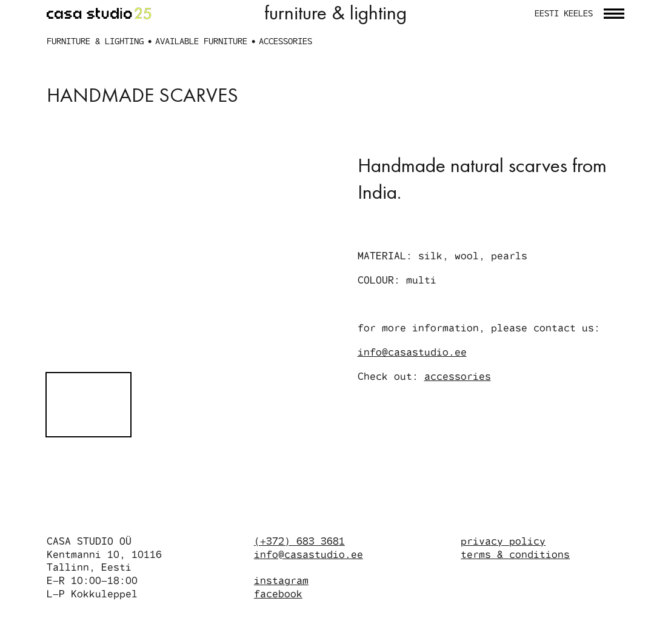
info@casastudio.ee (413, 403)
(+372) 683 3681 (300, 600)
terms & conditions (516, 603)
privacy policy (504, 590)
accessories (459, 427)
